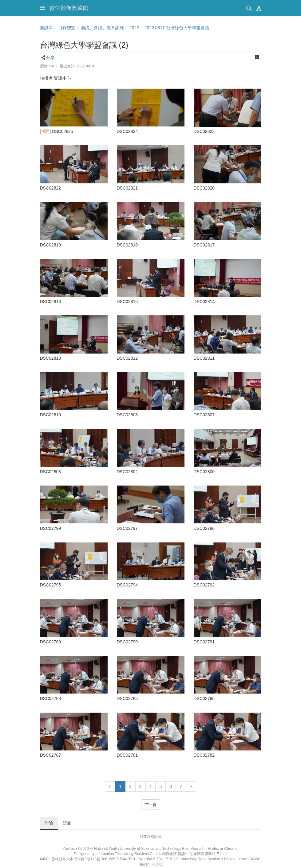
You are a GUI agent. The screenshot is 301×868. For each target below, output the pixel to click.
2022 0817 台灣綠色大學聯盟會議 (177, 28)
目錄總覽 (67, 28)
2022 (134, 28)
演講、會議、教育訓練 (102, 28)
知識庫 (46, 28)
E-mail (222, 854)
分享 (50, 58)
